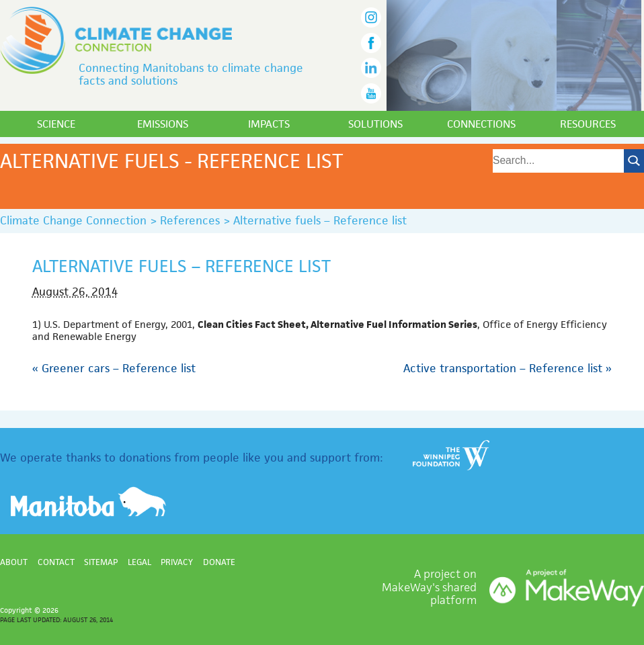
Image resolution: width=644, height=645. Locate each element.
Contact (56, 562)
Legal (139, 562)
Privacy (177, 562)
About (14, 562)
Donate (219, 562)
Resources (588, 124)
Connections (481, 124)
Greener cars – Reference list (114, 368)
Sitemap (101, 562)
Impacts (269, 124)
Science (56, 124)
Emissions (163, 124)
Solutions (375, 124)
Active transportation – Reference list (508, 368)
